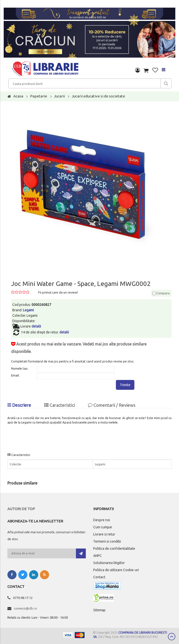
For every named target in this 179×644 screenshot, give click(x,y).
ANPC (98, 556)
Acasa (18, 96)
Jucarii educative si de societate (98, 96)
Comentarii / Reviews (112, 405)
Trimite (125, 385)
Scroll (172, 637)
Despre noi (102, 520)
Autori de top (21, 509)
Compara (161, 293)
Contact (99, 577)
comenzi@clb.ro (25, 608)
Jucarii (59, 96)
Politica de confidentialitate (114, 549)
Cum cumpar (103, 527)
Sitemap (99, 610)
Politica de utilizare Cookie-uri (116, 570)
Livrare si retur (104, 534)
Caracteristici (60, 405)
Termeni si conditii (107, 541)
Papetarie (39, 96)
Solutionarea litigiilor (109, 563)
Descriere (19, 405)
